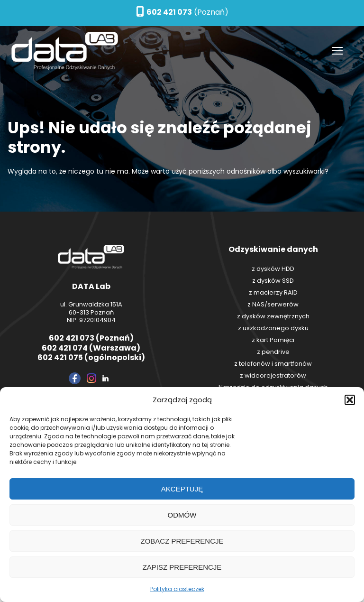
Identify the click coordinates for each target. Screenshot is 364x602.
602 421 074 (65, 348)
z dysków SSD (273, 281)
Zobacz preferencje (182, 541)
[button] (350, 400)
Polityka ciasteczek (177, 589)
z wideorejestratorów (273, 375)
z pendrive (273, 352)
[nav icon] (337, 51)
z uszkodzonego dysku (273, 328)
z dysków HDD (273, 269)
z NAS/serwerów (273, 304)
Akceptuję (182, 489)
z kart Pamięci (273, 340)
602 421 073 (169, 12)
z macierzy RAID (273, 292)
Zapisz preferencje (182, 567)
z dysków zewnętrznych (273, 316)
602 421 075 (60, 357)
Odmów (182, 515)
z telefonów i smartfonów (273, 364)
